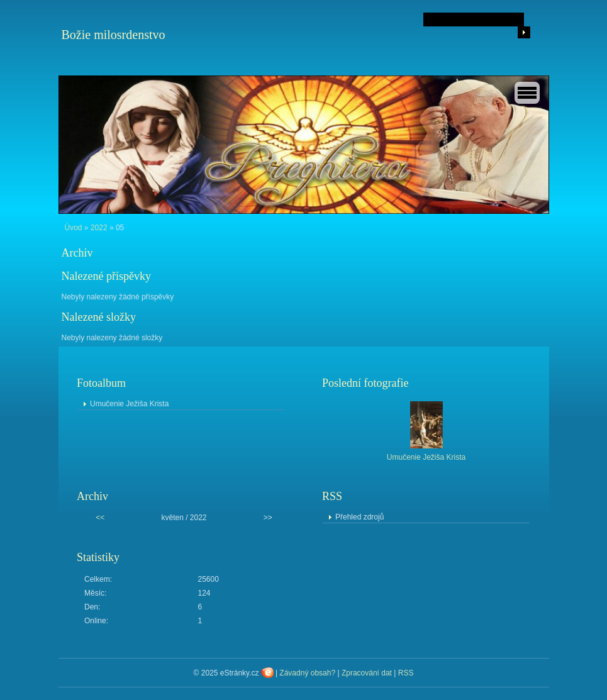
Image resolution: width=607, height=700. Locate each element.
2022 (99, 228)
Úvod (74, 228)
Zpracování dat (367, 673)
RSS (406, 673)
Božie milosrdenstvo (114, 35)
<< (100, 518)
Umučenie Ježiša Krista (129, 404)
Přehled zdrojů (359, 517)
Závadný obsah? (307, 673)
